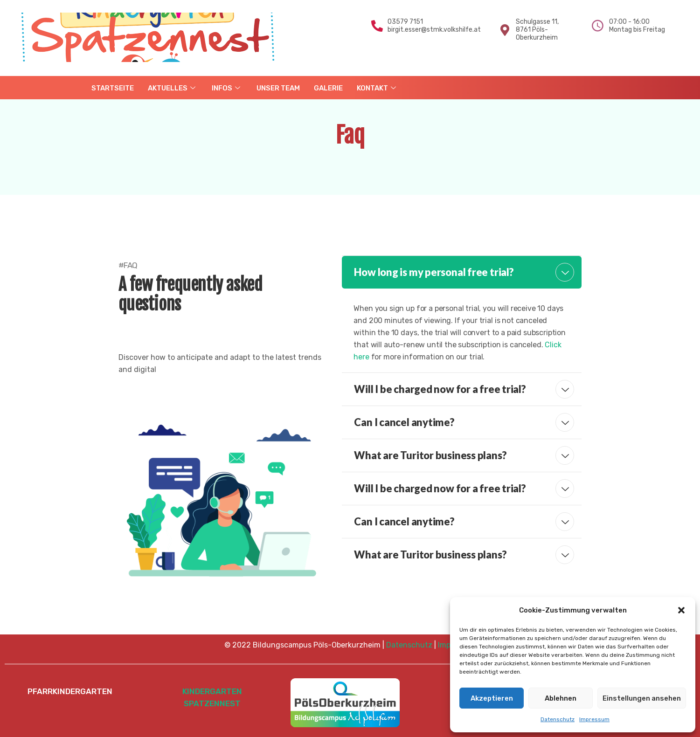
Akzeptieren (492, 698)
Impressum (594, 719)
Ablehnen (561, 698)
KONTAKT (378, 88)
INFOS (227, 88)
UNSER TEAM (278, 88)
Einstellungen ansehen (642, 698)
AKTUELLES (173, 88)
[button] (681, 610)
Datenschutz (558, 719)
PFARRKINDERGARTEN (70, 691)
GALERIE (328, 88)
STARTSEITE (113, 88)
